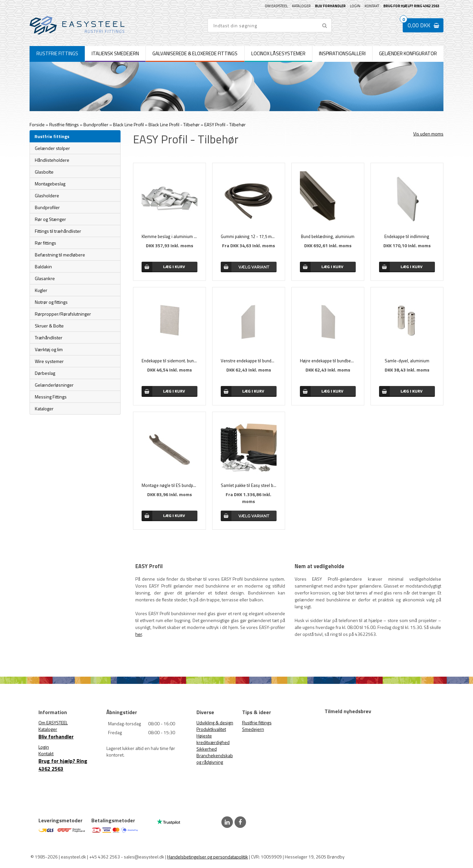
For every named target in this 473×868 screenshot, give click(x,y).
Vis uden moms (428, 134)
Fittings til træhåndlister (58, 231)
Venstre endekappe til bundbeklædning (249, 361)
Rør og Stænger (50, 219)
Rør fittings (45, 243)
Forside (37, 124)
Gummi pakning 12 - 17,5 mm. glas (249, 236)
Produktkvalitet (211, 729)
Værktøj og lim (49, 349)
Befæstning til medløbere (60, 255)
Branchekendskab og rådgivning (215, 759)
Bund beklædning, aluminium (328, 236)
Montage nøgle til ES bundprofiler (169, 485)
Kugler (41, 290)
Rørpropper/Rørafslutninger (63, 314)
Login (355, 6)
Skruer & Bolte (49, 326)
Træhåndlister (49, 338)
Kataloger (301, 6)
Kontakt (372, 6)
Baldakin (43, 266)
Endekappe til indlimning (407, 236)
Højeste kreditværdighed (213, 739)
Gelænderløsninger (54, 385)
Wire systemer (49, 361)
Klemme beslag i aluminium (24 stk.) (169, 236)
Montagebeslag (50, 184)
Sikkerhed (207, 749)
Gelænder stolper (52, 148)
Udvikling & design (215, 723)
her (139, 634)
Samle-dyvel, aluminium (407, 361)
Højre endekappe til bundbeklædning (328, 361)
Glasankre (45, 278)
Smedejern (253, 729)
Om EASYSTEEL (276, 6)
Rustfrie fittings (257, 723)
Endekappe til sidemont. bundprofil (169, 361)
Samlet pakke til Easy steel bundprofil (249, 485)
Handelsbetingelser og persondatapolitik (208, 857)
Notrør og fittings (51, 302)
